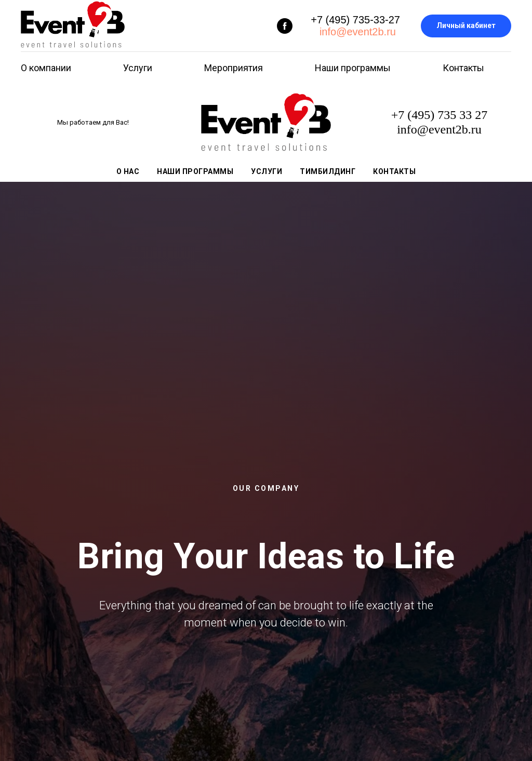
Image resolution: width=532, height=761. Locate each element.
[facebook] (285, 26)
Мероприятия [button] (234, 68)
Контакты (463, 68)
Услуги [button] (138, 68)
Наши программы (353, 68)
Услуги (267, 171)
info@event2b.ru (356, 32)
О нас (128, 171)
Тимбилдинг (328, 171)
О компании (46, 68)
